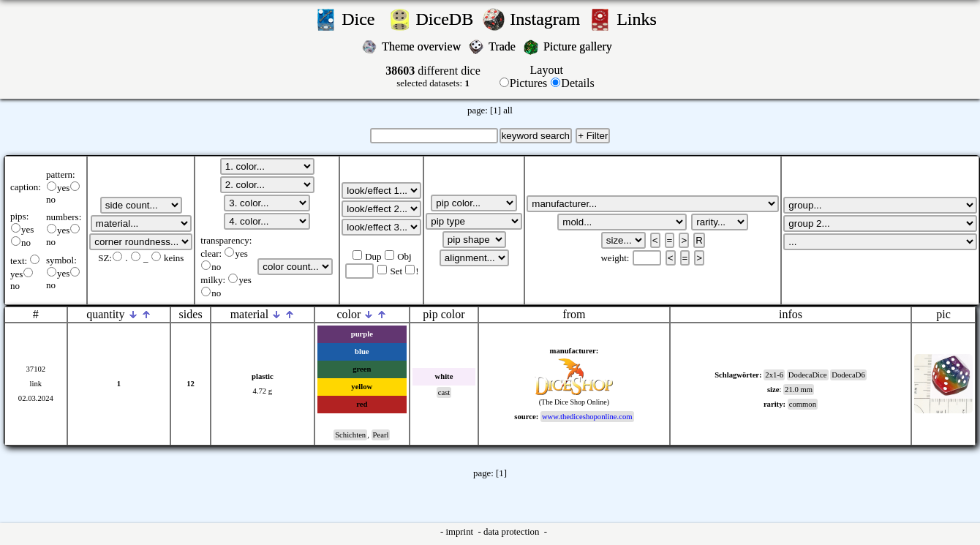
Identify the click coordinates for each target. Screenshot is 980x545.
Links (641, 19)
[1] (495, 110)
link (36, 384)
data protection (513, 532)
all (508, 110)
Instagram (547, 19)
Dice (362, 19)
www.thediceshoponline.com (587, 417)
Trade (504, 46)
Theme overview (423, 46)
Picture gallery (581, 46)
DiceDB (447, 19)
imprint (460, 532)
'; (141, 205)
